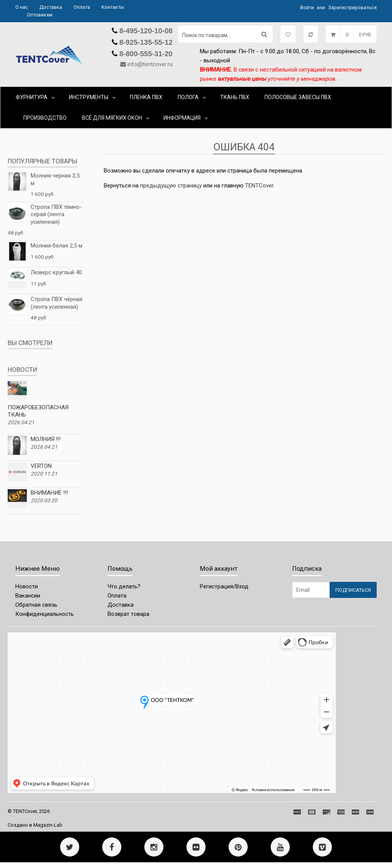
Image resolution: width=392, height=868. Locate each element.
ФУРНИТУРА (32, 97)
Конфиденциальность (45, 614)
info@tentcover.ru (150, 64)
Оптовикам (40, 15)
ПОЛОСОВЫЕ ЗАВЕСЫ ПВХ (298, 97)
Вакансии (28, 596)
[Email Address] (311, 590)
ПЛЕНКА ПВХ (146, 97)
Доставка (51, 7)
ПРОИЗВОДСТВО (45, 118)
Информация (182, 118)
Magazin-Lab (48, 825)
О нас (22, 7)
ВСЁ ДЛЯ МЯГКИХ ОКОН (112, 118)
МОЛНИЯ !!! (46, 439)
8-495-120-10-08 (145, 31)
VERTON (41, 466)
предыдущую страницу (171, 186)
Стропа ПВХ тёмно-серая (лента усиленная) (56, 214)
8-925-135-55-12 (145, 42)
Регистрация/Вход (224, 586)
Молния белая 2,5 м (56, 246)
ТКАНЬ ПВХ (235, 97)
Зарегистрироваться (352, 7)
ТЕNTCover (259, 186)
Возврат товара (128, 614)
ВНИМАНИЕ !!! (49, 493)
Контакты (113, 7)
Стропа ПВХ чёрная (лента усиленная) (56, 303)
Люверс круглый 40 (56, 272)
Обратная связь (36, 605)
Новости (27, 586)
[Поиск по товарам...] (225, 34)
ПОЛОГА (188, 97)
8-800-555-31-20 (145, 54)
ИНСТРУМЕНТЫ (89, 97)
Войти (307, 7)
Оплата (82, 7)
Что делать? (124, 586)
